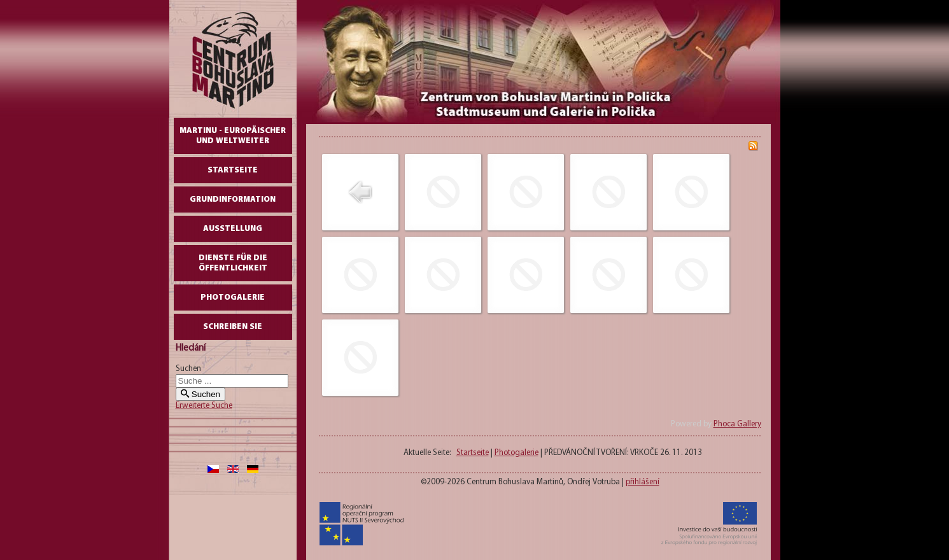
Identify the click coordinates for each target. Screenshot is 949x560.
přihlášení (643, 482)
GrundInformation (233, 199)
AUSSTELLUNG (233, 229)
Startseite (233, 170)
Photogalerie (233, 297)
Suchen (188, 369)
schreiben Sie (233, 327)
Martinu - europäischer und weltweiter (233, 136)
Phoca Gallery (737, 424)
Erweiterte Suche (204, 406)
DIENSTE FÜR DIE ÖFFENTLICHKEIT (233, 263)
